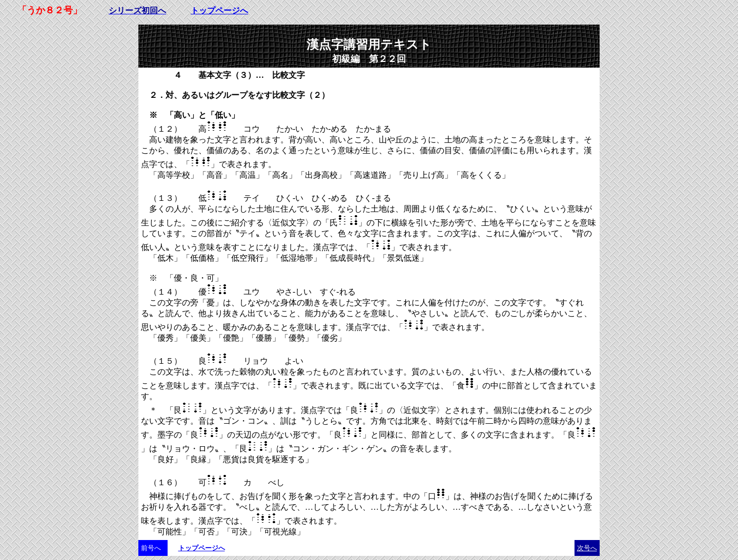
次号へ (587, 548)
